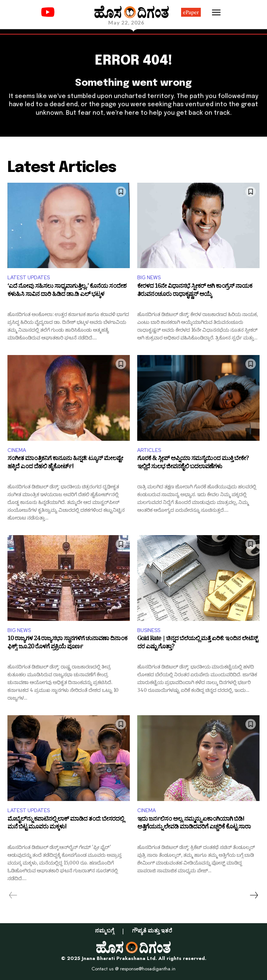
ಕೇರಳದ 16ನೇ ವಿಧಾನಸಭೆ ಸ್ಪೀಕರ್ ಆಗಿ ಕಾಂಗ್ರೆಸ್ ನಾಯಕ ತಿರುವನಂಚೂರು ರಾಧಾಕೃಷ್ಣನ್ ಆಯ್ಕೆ (195, 291)
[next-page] (254, 895)
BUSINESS (149, 630)
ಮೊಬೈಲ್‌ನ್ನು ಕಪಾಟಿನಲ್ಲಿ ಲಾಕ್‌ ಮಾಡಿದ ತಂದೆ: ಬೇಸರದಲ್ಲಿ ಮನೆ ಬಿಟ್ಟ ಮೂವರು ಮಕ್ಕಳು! (66, 824)
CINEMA (17, 450)
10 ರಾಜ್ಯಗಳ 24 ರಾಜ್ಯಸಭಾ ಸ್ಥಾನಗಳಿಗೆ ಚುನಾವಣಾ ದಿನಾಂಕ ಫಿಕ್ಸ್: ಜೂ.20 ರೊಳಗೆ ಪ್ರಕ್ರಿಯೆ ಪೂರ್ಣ (67, 644)
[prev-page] (13, 895)
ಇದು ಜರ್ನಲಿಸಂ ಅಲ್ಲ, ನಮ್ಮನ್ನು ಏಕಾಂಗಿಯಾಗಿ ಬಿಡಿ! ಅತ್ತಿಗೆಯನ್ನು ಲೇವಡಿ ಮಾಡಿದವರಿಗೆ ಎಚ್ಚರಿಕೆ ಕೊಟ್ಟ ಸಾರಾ (194, 824)
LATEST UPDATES (29, 278)
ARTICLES (149, 450)
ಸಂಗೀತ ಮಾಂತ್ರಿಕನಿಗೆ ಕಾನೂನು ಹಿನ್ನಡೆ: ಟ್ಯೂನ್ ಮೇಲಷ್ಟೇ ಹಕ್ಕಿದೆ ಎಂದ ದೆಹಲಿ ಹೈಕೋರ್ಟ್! (65, 464)
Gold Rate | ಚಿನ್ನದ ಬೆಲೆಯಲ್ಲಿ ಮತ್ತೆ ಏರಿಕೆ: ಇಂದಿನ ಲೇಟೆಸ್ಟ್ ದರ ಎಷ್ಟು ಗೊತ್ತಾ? (197, 644)
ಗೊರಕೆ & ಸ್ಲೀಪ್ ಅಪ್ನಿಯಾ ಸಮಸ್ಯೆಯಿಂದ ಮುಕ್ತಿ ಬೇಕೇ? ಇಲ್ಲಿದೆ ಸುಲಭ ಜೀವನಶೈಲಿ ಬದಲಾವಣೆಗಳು (193, 464)
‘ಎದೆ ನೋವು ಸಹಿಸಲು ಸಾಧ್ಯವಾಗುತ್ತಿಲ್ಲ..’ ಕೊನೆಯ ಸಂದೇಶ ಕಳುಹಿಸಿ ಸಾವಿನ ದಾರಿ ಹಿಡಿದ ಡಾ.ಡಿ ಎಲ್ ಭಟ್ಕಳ (67, 291)
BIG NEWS (149, 278)
